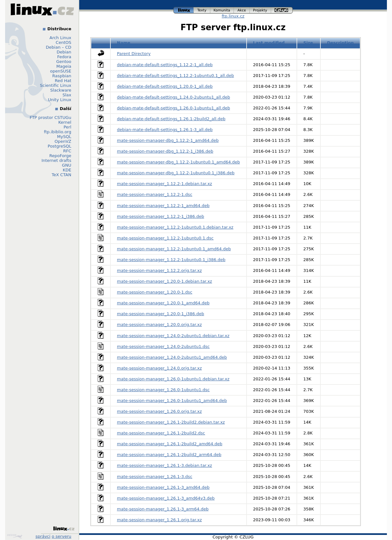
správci (43, 536)
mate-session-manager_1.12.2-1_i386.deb (161, 216)
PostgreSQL (59, 146)
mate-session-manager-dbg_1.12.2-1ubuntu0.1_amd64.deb (179, 162)
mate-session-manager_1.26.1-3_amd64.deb (163, 487)
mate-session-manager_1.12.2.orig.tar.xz (160, 270)
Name (124, 43)
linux (184, 10)
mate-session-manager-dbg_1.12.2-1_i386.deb (165, 151)
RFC (67, 151)
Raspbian (62, 76)
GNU (67, 165)
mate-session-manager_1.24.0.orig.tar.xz (160, 368)
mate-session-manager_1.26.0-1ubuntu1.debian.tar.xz (173, 379)
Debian (64, 52)
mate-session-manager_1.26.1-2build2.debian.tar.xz (171, 422)
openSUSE (61, 71)
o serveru (62, 536)
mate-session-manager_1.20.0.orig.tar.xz (160, 325)
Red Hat (63, 81)
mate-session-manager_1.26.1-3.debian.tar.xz (165, 465)
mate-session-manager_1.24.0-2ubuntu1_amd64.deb (172, 357)
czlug (282, 10)
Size (308, 43)
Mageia (64, 66)
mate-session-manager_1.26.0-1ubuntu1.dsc (163, 390)
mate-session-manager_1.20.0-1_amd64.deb (163, 303)
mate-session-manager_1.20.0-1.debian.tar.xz (165, 281)
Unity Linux (60, 100)
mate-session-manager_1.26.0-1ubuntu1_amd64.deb (172, 401)
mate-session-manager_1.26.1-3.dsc (155, 477)
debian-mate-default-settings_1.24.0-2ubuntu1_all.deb (174, 97)
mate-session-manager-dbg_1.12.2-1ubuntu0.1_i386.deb (176, 173)
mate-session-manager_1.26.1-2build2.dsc (161, 433)
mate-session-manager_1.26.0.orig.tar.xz (160, 411)
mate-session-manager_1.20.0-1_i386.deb (161, 314)
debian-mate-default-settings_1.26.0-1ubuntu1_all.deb (174, 108)
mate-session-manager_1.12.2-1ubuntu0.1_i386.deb (171, 260)
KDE (67, 170)
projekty (260, 10)
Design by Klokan (15, 536)
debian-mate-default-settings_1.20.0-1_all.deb (165, 86)
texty (202, 10)
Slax (67, 95)
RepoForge (60, 156)
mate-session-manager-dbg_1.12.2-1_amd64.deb (168, 140)
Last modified (269, 43)
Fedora (64, 57)
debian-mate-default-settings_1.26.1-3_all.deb (165, 130)
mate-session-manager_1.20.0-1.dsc (155, 292)
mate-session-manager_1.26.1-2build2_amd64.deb (170, 444)
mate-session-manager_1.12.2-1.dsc (155, 194)
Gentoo (64, 62)
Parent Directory (134, 54)
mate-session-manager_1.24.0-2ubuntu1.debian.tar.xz (173, 336)
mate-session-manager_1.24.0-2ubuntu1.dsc (163, 346)
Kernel (65, 122)
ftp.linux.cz (233, 16)
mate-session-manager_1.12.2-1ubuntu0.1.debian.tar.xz (175, 227)
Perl (67, 127)
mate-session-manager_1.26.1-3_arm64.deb (163, 509)
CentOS (63, 42)
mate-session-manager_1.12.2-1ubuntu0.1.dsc (165, 238)
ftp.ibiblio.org (58, 132)
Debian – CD (59, 47)
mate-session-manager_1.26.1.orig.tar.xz (160, 520)
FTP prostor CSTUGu (50, 118)
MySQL (64, 137)
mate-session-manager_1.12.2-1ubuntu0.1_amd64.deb (174, 249)
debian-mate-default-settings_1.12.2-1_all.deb (165, 65)
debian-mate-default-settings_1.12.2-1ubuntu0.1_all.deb (176, 76)
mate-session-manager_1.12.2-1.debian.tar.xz (165, 184)
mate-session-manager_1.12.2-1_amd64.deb (163, 206)
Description (340, 43)
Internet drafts (56, 160)
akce (242, 10)
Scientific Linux (56, 85)
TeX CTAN (62, 175)
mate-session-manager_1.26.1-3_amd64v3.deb (166, 498)
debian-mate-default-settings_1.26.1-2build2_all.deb (171, 119)
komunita (222, 10)
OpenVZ (63, 141)
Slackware (61, 90)
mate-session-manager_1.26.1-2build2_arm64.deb (169, 455)
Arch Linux (61, 38)
